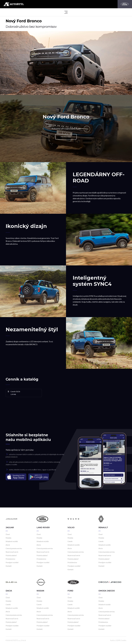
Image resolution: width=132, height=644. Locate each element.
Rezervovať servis (12, 552)
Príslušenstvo (10, 559)
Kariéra (113, 640)
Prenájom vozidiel (12, 562)
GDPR (118, 640)
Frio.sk (24, 640)
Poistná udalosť (11, 555)
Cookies (124, 640)
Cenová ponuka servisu (14, 548)
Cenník (70, 541)
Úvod (8, 534)
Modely (8, 538)
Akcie (8, 545)
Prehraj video (66, 137)
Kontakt (9, 566)
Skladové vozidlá (12, 541)
